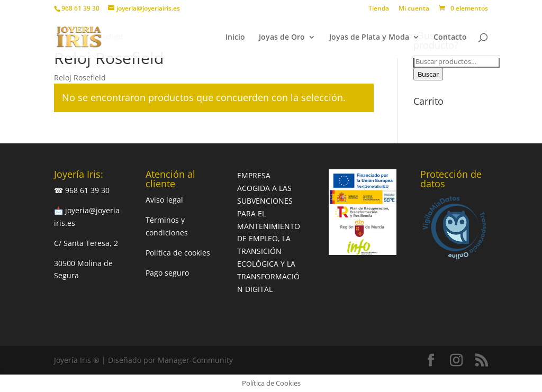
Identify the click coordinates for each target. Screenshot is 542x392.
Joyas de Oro (282, 38)
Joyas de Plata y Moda (369, 38)
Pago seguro (167, 273)
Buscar (428, 74)
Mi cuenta (414, 9)
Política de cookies (178, 253)
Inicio (235, 38)
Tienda (379, 9)
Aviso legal (164, 200)
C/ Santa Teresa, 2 (86, 243)
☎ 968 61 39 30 (82, 190)
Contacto (450, 38)
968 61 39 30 (80, 8)
